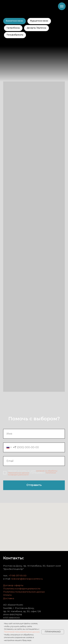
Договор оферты (13, 585)
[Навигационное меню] (62, 6)
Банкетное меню (14, 21)
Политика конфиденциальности (22, 589)
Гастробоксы (13, 28)
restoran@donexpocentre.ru (27, 579)
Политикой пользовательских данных (22, 632)
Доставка (9, 598)
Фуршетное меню (39, 21)
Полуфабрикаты (15, 35)
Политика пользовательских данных (24, 592)
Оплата (7, 595)
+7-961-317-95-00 (18, 576)
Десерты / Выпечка (36, 28)
